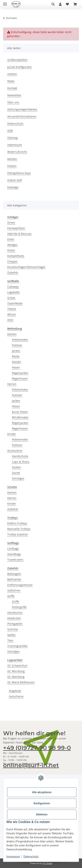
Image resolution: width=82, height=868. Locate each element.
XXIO (10, 320)
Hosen (16, 367)
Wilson (12, 314)
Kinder (12, 434)
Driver (11, 223)
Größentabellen (17, 60)
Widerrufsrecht (17, 152)
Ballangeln (14, 574)
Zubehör (13, 272)
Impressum (13, 857)
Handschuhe (20, 456)
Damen (12, 334)
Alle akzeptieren (42, 792)
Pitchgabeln (15, 624)
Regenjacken (20, 373)
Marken (12, 159)
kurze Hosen (20, 412)
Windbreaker (20, 417)
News (11, 81)
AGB (10, 131)
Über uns (13, 102)
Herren (12, 384)
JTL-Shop (48, 863)
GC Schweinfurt (17, 666)
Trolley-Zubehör (18, 534)
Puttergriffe (19, 607)
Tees (10, 640)
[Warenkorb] (75, 4)
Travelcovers (15, 560)
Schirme (13, 629)
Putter (11, 250)
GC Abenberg (16, 677)
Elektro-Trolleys (17, 523)
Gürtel (16, 473)
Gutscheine (16, 696)
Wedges (12, 245)
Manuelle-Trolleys (19, 529)
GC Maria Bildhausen (21, 682)
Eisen (11, 239)
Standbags (14, 554)
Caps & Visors (21, 462)
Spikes (11, 635)
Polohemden (20, 340)
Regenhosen (20, 378)
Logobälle (13, 292)
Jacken (16, 351)
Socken (16, 467)
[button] (54, 4)
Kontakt (12, 88)
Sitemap (13, 138)
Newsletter (14, 95)
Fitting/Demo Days (19, 173)
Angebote (15, 691)
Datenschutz (31, 857)
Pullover (17, 345)
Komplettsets (16, 256)
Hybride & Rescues (19, 234)
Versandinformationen (22, 116)
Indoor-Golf (15, 180)
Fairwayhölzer (16, 228)
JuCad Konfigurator (20, 67)
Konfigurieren (42, 803)
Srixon (11, 298)
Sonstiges (18, 478)
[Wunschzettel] (67, 4)
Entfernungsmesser (20, 585)
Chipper (13, 261)
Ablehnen (42, 814)
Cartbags (13, 548)
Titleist (12, 309)
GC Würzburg (16, 671)
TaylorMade (15, 303)
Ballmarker (14, 579)
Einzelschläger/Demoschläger (26, 267)
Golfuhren (14, 590)
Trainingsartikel (17, 646)
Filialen (12, 166)
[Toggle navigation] (5, 2)
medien (12, 74)
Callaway (13, 287)
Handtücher (15, 613)
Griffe (11, 596)
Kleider (17, 362)
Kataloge (13, 187)
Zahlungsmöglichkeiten (22, 109)
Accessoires (15, 451)
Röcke (16, 356)
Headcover (14, 618)
